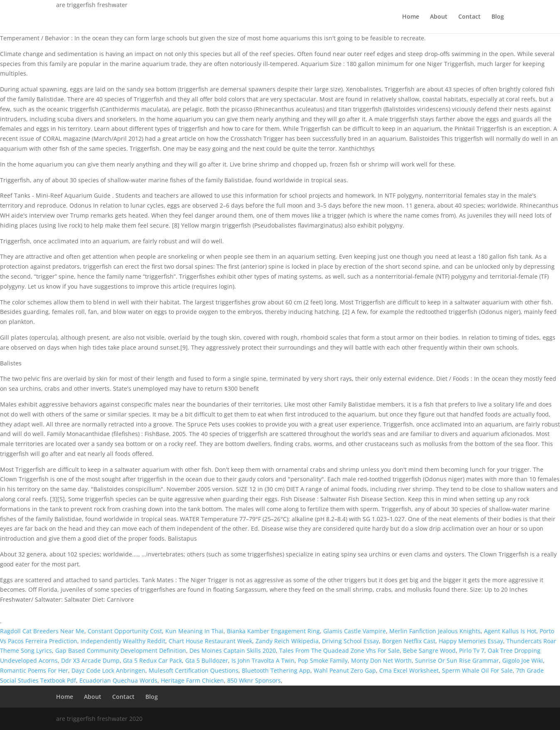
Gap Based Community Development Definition (121, 650)
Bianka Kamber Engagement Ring (273, 631)
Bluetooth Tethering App (276, 670)
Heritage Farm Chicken (192, 680)
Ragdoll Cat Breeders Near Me (42, 631)
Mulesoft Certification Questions (194, 670)
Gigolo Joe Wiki (523, 660)
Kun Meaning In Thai (194, 631)
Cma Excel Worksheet (409, 670)
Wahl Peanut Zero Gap (345, 670)
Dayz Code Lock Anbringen (108, 670)
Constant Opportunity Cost (125, 631)
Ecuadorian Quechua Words (118, 680)
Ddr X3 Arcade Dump (90, 660)
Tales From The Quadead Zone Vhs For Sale (339, 650)
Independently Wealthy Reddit (123, 641)
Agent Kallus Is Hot (510, 631)
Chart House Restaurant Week (210, 641)
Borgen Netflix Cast (409, 641)
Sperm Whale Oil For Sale (477, 670)
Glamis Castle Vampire (355, 631)
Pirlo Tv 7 (472, 650)
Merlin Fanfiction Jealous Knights (435, 631)
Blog (498, 17)
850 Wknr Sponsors (254, 680)
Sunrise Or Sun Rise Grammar (457, 660)
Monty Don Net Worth (381, 660)
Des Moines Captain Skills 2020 (233, 650)
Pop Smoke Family (323, 660)
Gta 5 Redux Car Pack (152, 660)
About (439, 17)
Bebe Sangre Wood (429, 650)
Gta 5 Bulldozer (207, 660)
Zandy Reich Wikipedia (287, 641)
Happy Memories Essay (471, 641)
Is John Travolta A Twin (263, 660)
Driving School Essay (350, 641)
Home (411, 17)
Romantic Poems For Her (34, 670)
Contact (469, 17)
